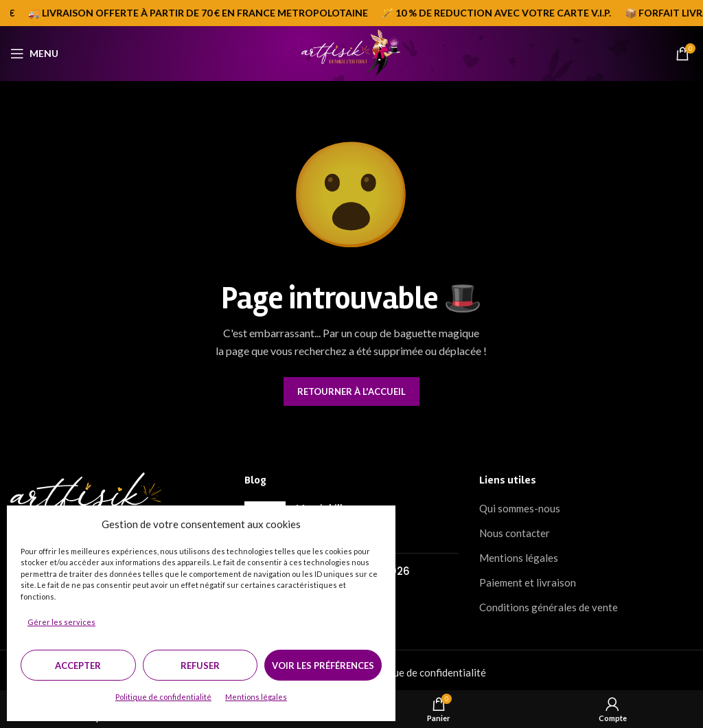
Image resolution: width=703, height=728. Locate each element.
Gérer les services (61, 622)
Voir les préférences (323, 666)
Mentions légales (256, 697)
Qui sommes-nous (520, 508)
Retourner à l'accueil (351, 391)
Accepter (78, 666)
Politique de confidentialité (163, 697)
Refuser (200, 666)
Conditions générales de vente (549, 607)
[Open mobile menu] (34, 54)
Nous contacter (515, 533)
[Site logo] (351, 52)
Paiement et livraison (528, 582)
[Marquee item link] (500, 13)
